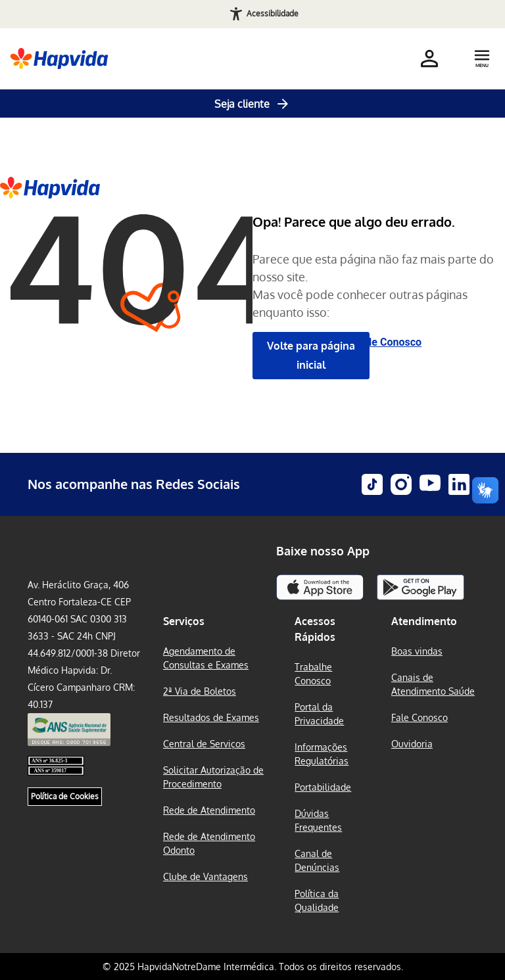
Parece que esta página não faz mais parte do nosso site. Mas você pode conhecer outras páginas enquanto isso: (373, 286)
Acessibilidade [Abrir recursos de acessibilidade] (273, 13)
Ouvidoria (412, 744)
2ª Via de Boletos (200, 691)
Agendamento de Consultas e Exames (206, 658)
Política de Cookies (65, 803)
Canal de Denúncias (317, 860)
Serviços (184, 621)
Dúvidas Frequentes (318, 820)
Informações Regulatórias (322, 754)
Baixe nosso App (323, 551)
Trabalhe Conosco (313, 674)
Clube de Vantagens (205, 876)
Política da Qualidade (317, 900)
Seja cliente (252, 104)
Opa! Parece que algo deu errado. (354, 222)
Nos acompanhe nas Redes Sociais (134, 484)
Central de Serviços (204, 744)
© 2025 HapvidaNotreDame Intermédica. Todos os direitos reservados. (253, 967)
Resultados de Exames (211, 717)
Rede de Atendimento (209, 810)
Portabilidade (323, 787)
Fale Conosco (390, 342)
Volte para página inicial (311, 355)
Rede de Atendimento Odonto (209, 843)
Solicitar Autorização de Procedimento (213, 777)
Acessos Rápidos (315, 629)
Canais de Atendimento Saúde (433, 684)
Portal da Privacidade (319, 714)
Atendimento (424, 621)
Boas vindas (417, 651)
